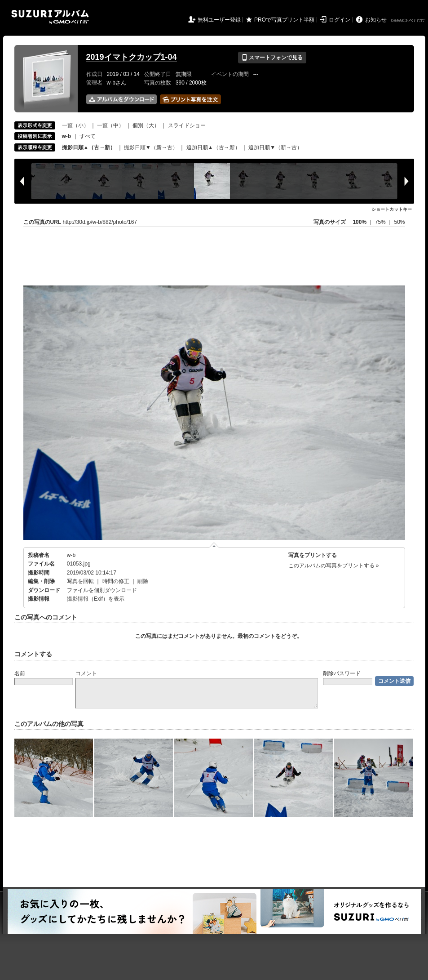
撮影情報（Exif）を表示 (96, 599)
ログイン (340, 20)
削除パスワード (342, 673)
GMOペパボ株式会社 (409, 21)
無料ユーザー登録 (219, 20)
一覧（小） (75, 125)
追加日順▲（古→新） (213, 147)
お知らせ (376, 20)
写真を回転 (80, 581)
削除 (143, 581)
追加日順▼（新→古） (275, 147)
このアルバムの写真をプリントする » (334, 566)
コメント (86, 673)
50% (399, 222)
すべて (88, 136)
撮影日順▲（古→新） (89, 147)
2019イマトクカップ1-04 (132, 57)
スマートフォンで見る (272, 58)
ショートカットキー (392, 209)
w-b (71, 555)
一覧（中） (110, 125)
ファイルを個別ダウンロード (102, 590)
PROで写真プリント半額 (284, 20)
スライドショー (187, 125)
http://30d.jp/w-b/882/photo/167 (100, 222)
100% (360, 222)
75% (381, 222)
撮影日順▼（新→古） (151, 147)
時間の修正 (116, 581)
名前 (20, 673)
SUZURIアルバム (50, 17)
